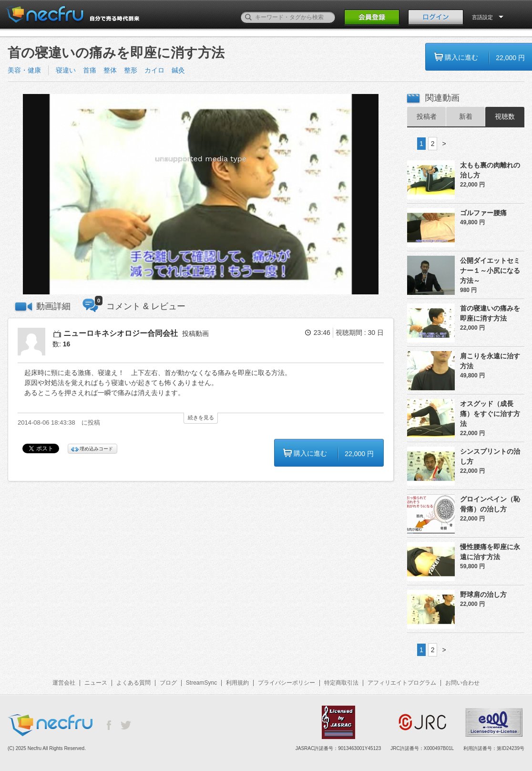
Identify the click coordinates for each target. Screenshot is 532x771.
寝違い (66, 70)
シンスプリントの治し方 (490, 456)
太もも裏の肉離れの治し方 (490, 170)
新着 (466, 116)
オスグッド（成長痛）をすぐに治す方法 (490, 414)
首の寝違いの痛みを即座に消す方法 (490, 313)
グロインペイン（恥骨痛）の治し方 (490, 504)
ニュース (96, 683)
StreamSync (201, 683)
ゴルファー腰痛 (483, 213)
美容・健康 (24, 70)
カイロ (154, 70)
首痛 (90, 70)
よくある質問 (133, 683)
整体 (110, 70)
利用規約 (237, 683)
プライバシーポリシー (286, 683)
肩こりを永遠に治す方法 (490, 361)
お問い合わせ (462, 683)
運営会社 (64, 683)
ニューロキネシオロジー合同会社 (121, 333)
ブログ (168, 683)
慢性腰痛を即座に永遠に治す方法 (490, 552)
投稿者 (427, 116)
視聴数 (505, 116)
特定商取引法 (341, 683)
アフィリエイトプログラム (402, 683)
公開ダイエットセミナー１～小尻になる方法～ (490, 271)
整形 (131, 70)
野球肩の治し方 (483, 594)
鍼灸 (178, 70)
